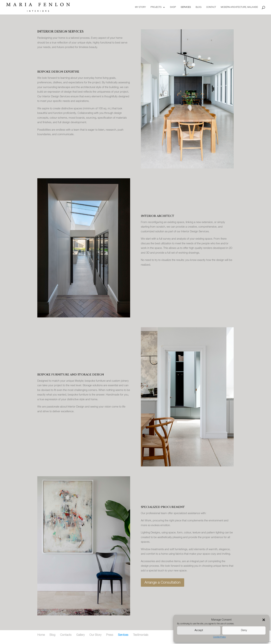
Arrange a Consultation (163, 583)
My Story (140, 7)
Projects (156, 7)
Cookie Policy (219, 637)
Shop (173, 7)
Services (186, 7)
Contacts (66, 635)
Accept (199, 630)
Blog (199, 7)
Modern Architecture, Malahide (239, 7)
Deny (244, 630)
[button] (264, 620)
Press (110, 635)
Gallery (80, 635)
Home (41, 635)
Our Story (95, 635)
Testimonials (141, 635)
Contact (211, 7)
